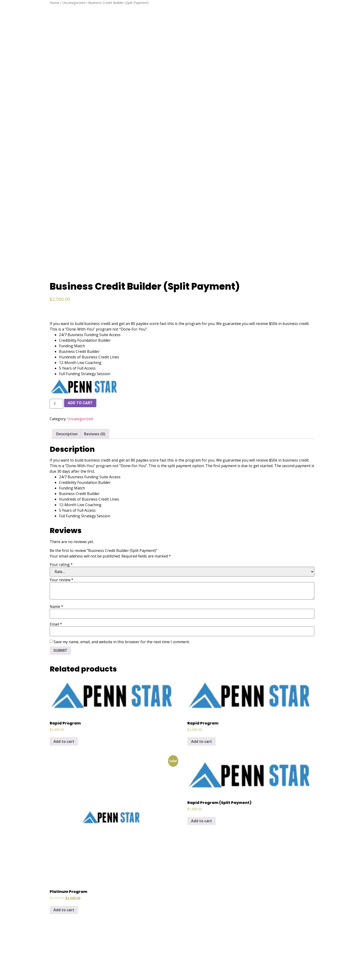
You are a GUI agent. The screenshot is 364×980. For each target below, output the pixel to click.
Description (67, 318)
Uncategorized (74, 3)
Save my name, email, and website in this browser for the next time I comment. (122, 526)
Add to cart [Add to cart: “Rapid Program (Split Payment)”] (201, 705)
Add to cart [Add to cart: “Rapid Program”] (64, 625)
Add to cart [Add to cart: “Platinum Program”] (64, 794)
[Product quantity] (56, 288)
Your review (62, 464)
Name (56, 490)
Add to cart (80, 287)
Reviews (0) (95, 318)
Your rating (61, 448)
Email (56, 508)
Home (54, 3)
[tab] (67, 318)
